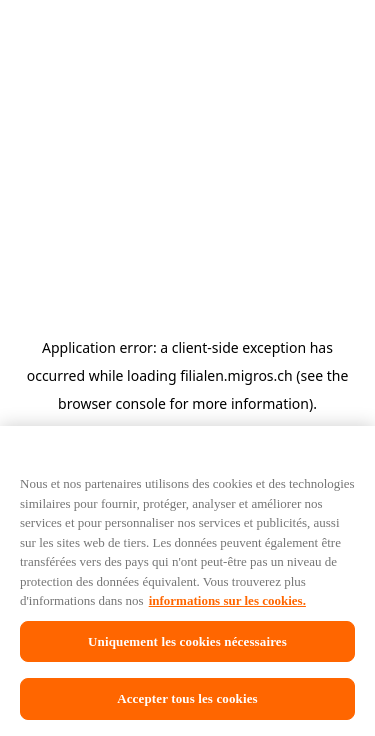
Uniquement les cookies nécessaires (187, 653)
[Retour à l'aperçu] (78, 140)
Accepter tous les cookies (187, 705)
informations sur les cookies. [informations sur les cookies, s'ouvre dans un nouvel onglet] (249, 612)
